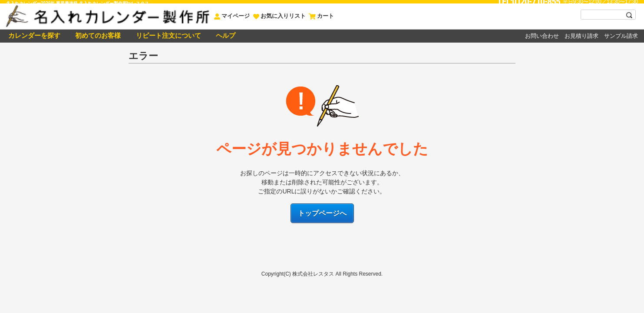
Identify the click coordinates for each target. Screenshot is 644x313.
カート (321, 16)
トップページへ (322, 213)
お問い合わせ (542, 36)
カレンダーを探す (33, 35)
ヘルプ (225, 35)
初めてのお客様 (97, 35)
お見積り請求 (581, 36)
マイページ (232, 16)
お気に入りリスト (279, 16)
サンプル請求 (621, 36)
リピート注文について (167, 35)
